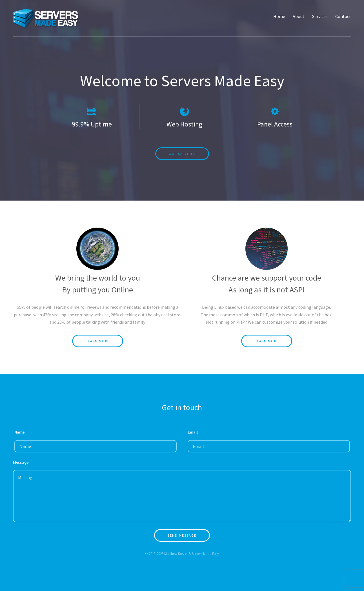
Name (19, 432)
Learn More (98, 341)
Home (279, 16)
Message (21, 462)
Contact (343, 16)
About (299, 16)
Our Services (182, 154)
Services (320, 16)
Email (193, 432)
